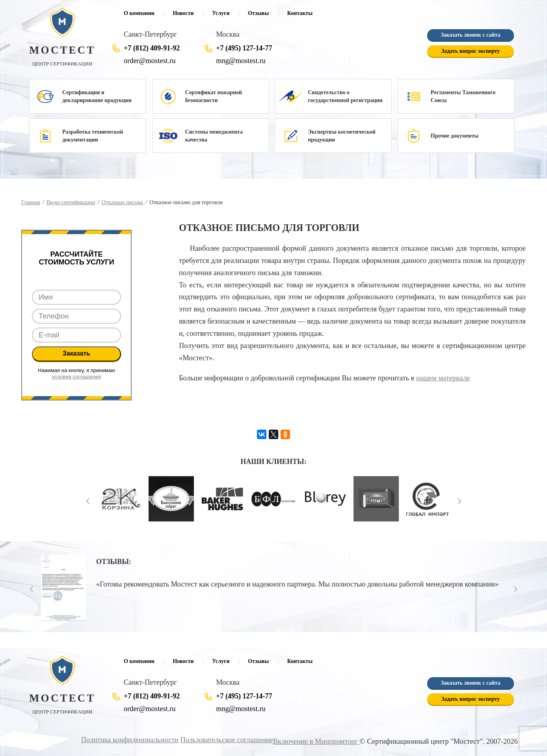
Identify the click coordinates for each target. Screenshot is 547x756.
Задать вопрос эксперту (471, 51)
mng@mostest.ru (241, 61)
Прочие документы (455, 136)
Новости (183, 13)
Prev (88, 501)
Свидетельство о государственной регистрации (345, 96)
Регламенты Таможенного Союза (463, 96)
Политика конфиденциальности (131, 740)
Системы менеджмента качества (214, 136)
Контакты (300, 13)
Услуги (221, 13)
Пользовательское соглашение (228, 740)
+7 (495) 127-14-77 (244, 48)
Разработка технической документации (93, 136)
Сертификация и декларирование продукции (97, 96)
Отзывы (258, 13)
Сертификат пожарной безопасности (214, 96)
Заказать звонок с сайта (470, 35)
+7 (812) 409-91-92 (152, 48)
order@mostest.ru (150, 61)
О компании (139, 13)
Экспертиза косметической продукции (342, 136)
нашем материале (443, 378)
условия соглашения (77, 377)
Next (460, 501)
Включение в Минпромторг (316, 741)
